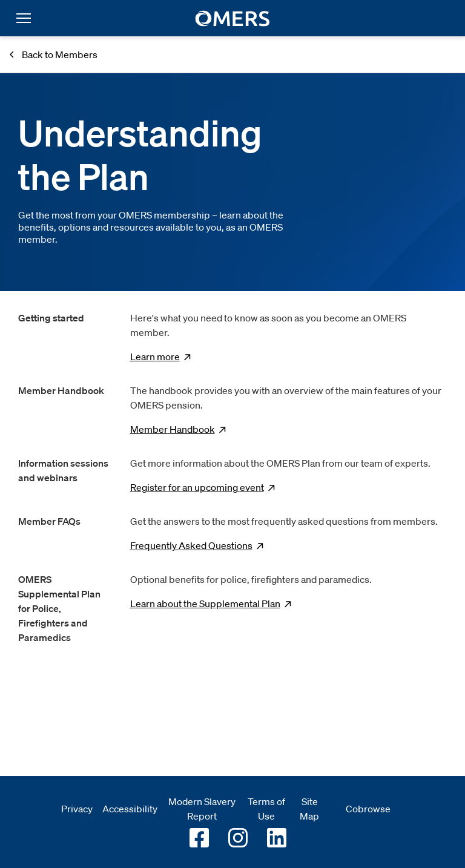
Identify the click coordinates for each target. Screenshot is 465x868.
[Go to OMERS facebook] (199, 838)
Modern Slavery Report (202, 809)
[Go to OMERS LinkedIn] (277, 838)
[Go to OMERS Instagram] (238, 838)
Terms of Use (266, 809)
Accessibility (130, 809)
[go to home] (233, 18)
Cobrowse (368, 809)
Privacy (77, 809)
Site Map (309, 809)
